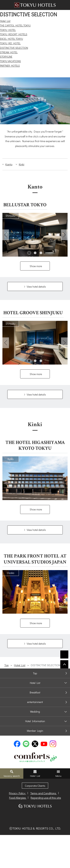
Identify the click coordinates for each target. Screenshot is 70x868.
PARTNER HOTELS (10, 66)
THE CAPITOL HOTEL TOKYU (15, 25)
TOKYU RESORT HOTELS (14, 34)
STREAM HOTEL (9, 52)
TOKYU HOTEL (8, 30)
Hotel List (5, 21)
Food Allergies (18, 798)
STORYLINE (6, 57)
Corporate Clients (35, 786)
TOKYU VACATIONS (10, 61)
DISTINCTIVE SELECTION (14, 48)
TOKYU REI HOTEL (10, 43)
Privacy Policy (17, 793)
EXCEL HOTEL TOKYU (11, 39)
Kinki (22, 164)
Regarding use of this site (46, 798)
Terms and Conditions (43, 793)
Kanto (9, 164)
